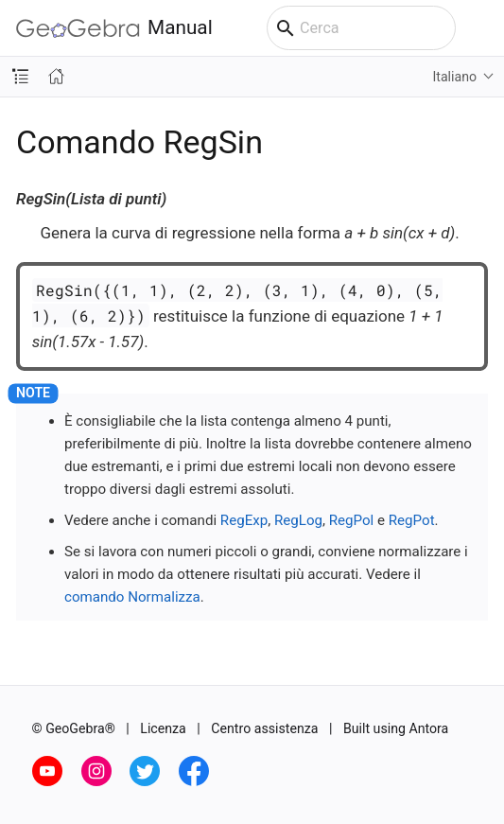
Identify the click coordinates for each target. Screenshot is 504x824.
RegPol (352, 520)
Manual (114, 28)
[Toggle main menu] (480, 28)
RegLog (298, 520)
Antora (428, 728)
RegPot (412, 520)
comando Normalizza (132, 597)
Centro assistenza (264, 728)
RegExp (244, 520)
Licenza (163, 728)
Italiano (454, 77)
